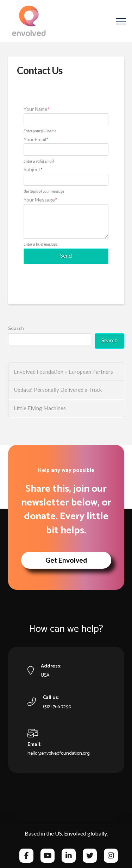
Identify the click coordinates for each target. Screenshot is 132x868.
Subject (33, 169)
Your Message (40, 200)
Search (16, 328)
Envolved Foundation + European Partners (63, 372)
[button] (121, 21)
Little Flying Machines (40, 408)
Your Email (36, 139)
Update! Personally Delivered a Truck (58, 390)
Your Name (36, 109)
